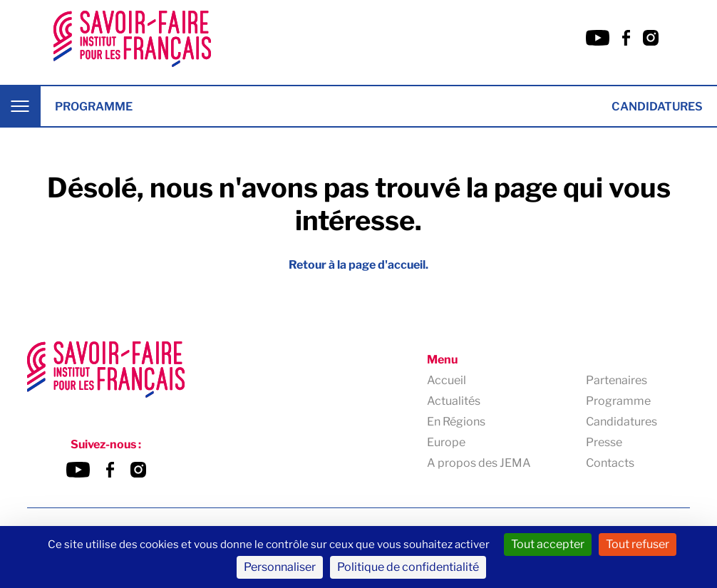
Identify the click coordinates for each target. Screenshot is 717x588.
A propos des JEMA (479, 463)
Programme (94, 107)
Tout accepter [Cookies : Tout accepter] (548, 544)
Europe (446, 442)
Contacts (610, 463)
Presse (604, 442)
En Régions (456, 422)
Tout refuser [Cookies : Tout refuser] (638, 544)
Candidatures (657, 107)
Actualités (454, 401)
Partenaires (617, 380)
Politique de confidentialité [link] (408, 567)
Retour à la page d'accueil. (358, 265)
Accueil (447, 380)
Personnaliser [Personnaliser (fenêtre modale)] (280, 567)
